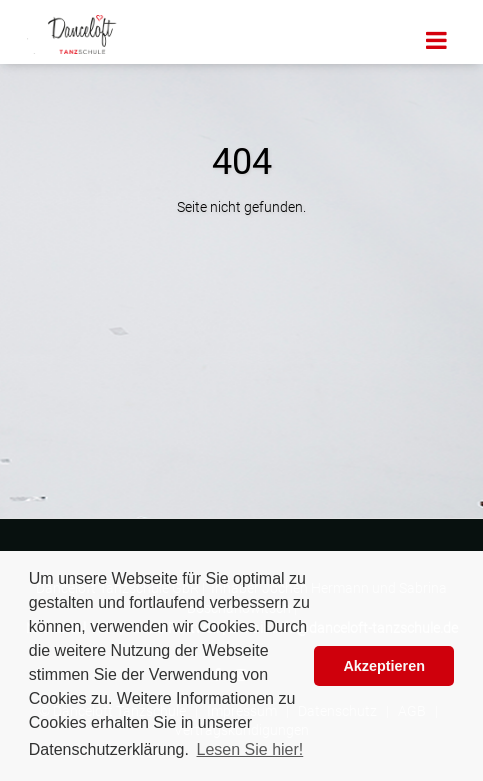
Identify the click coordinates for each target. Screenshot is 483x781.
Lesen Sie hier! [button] (250, 749)
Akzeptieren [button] (384, 666)
